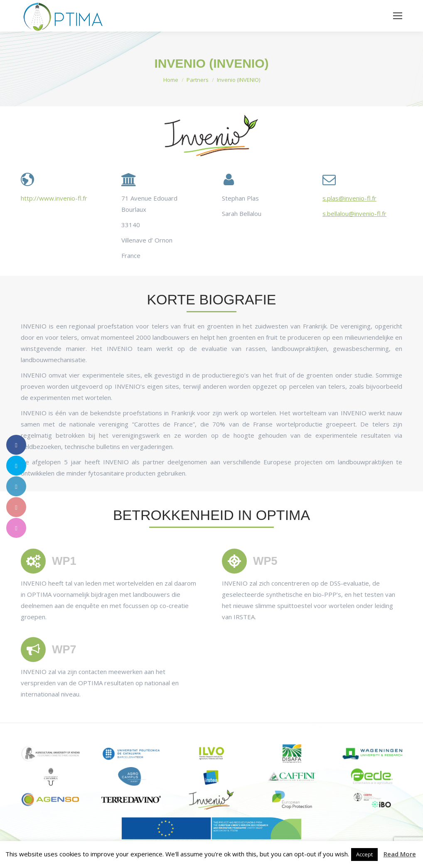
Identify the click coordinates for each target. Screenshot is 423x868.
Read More (400, 854)
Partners (198, 80)
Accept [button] (364, 854)
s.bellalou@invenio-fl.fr (354, 213)
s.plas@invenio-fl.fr (349, 198)
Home (171, 80)
